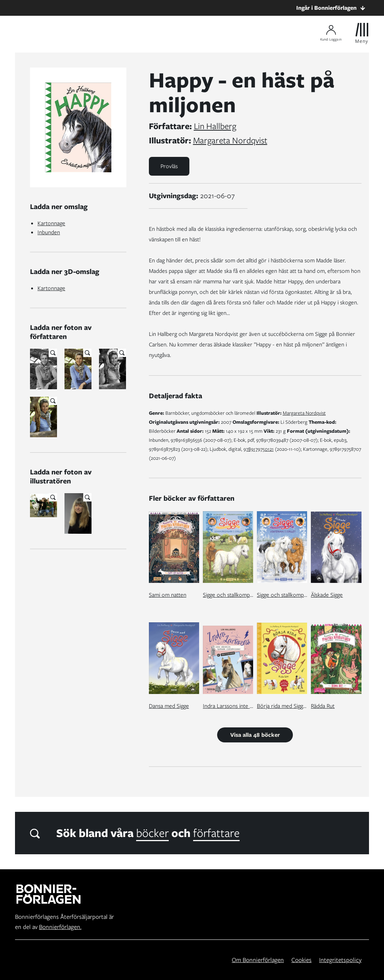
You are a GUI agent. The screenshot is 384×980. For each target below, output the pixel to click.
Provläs (169, 166)
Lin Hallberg (215, 126)
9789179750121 (259, 449)
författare (216, 833)
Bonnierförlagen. (60, 927)
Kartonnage (51, 223)
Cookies (301, 960)
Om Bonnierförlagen (258, 960)
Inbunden (49, 232)
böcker (152, 833)
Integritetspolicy (340, 960)
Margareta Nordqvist (230, 140)
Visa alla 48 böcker (255, 735)
